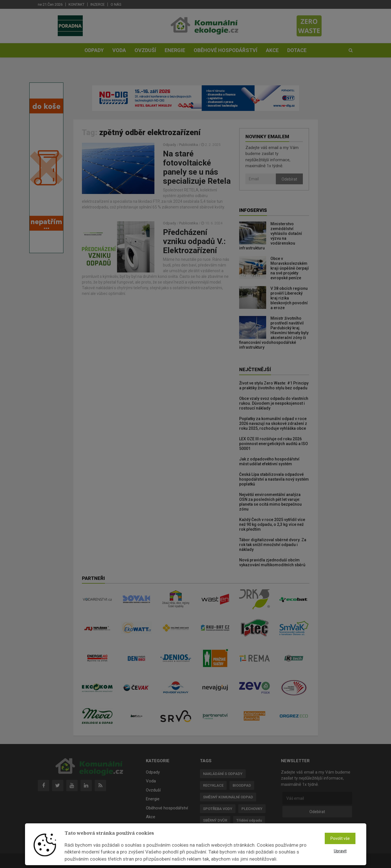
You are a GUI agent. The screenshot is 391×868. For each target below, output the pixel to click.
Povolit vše (340, 838)
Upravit (340, 851)
